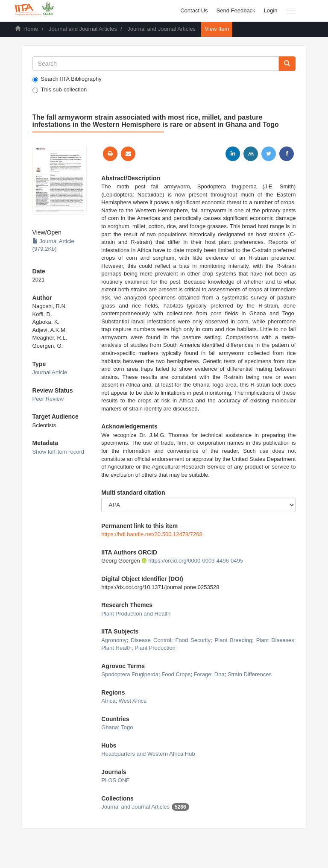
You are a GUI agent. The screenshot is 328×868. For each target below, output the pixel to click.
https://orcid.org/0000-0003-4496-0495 (192, 561)
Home (31, 29)
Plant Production (155, 648)
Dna (220, 674)
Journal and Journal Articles (83, 29)
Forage (202, 674)
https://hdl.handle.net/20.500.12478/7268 (152, 534)
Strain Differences (250, 674)
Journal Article (50, 372)
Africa (108, 701)
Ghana (110, 727)
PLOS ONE (115, 780)
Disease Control (151, 640)
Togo (127, 727)
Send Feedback (236, 10)
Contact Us (194, 10)
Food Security (193, 640)
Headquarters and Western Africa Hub (148, 754)
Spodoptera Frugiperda (130, 674)
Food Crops (176, 674)
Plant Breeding (234, 640)
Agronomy (114, 640)
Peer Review (48, 399)
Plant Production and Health (136, 614)
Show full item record (58, 452)
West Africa (133, 701)
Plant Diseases (275, 640)
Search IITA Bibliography (67, 79)
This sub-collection (60, 90)
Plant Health (116, 648)
